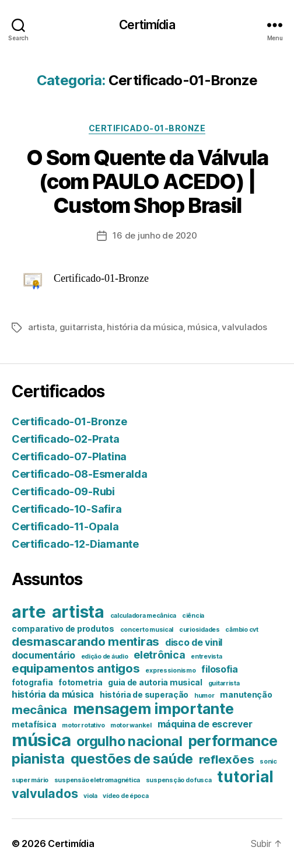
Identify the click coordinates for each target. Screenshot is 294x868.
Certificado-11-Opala (65, 526)
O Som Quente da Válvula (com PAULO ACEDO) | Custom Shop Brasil (147, 181)
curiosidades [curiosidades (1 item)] (199, 630)
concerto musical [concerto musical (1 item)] (147, 630)
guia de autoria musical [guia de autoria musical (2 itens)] (155, 682)
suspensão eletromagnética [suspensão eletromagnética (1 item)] (97, 780)
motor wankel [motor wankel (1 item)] (131, 725)
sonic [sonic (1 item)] (268, 762)
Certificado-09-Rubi (63, 491)
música (202, 327)
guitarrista (81, 327)
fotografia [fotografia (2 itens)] (32, 682)
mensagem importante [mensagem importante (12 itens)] (153, 709)
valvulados (244, 327)
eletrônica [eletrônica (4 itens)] (159, 655)
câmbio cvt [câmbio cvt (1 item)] (242, 630)
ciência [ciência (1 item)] (193, 616)
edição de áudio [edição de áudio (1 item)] (105, 657)
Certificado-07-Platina (69, 456)
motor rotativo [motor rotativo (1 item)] (83, 725)
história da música (145, 327)
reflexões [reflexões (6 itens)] (227, 759)
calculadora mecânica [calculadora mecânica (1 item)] (143, 616)
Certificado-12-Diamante (75, 544)
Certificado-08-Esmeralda (80, 474)
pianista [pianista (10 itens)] (38, 759)
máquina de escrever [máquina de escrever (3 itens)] (205, 724)
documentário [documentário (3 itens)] (43, 655)
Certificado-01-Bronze (147, 128)
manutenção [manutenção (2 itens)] (246, 695)
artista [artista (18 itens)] (78, 612)
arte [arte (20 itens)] (29, 612)
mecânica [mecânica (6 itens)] (39, 710)
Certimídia (147, 25)
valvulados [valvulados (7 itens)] (45, 793)
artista (41, 327)
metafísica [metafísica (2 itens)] (34, 724)
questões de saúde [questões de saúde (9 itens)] (132, 759)
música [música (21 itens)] (41, 740)
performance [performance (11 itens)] (233, 741)
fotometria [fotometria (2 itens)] (80, 682)
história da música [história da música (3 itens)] (53, 694)
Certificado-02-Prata (66, 439)
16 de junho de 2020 (155, 235)
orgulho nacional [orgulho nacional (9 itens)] (129, 741)
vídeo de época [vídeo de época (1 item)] (125, 796)
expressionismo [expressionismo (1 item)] (170, 671)
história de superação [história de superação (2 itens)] (144, 695)
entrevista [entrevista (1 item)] (206, 657)
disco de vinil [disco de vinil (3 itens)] (194, 642)
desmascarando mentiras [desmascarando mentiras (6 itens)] (85, 641)
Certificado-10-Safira (66, 509)
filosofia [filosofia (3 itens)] (220, 669)
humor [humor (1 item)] (204, 696)
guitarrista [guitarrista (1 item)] (224, 683)
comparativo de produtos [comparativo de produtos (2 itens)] (63, 629)
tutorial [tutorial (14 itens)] (245, 776)
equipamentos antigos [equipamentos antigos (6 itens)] (76, 668)
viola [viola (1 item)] (90, 796)
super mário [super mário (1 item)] (30, 780)
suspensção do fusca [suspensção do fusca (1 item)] (179, 780)
